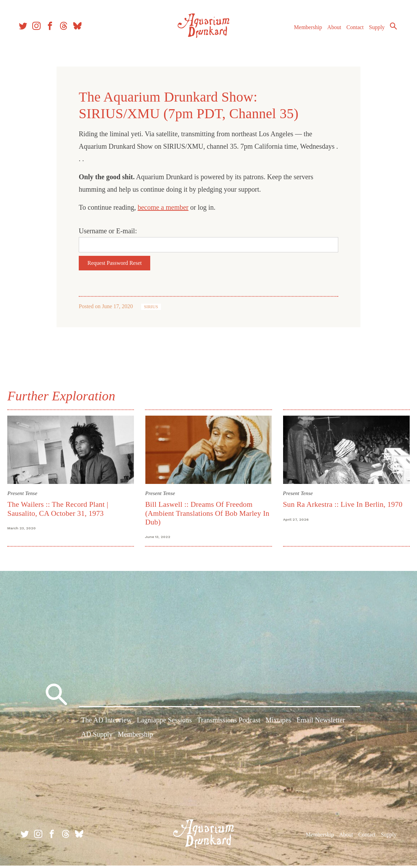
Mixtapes (278, 724)
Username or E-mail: (108, 231)
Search (389, 29)
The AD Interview (107, 724)
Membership (304, 31)
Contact (351, 31)
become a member (163, 207)
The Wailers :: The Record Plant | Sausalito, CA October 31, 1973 (62, 507)
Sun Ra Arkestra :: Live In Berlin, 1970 (342, 503)
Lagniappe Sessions (164, 724)
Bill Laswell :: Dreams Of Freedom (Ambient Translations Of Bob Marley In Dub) (209, 512)
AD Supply (97, 738)
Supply (373, 31)
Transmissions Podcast (229, 724)
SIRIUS (151, 307)
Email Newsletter (321, 724)
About (330, 31)
